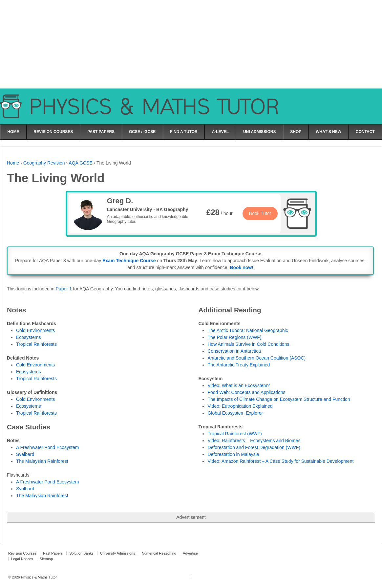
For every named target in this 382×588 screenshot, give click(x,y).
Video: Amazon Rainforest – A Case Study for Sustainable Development (280, 461)
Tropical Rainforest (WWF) (234, 434)
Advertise (190, 553)
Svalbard (25, 489)
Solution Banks (81, 553)
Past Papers (53, 553)
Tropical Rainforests (36, 344)
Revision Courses (22, 553)
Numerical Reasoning (159, 553)
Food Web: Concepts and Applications (246, 392)
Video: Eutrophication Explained (240, 406)
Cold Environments (35, 330)
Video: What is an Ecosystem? (239, 385)
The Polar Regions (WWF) (234, 337)
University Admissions (118, 553)
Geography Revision (44, 163)
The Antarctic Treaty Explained (239, 365)
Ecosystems (28, 337)
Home (13, 163)
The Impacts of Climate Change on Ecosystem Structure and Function (279, 399)
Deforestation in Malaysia (233, 454)
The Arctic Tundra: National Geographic (248, 330)
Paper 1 (64, 289)
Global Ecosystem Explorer (235, 413)
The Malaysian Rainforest (42, 496)
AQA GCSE (80, 163)
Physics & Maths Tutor (38, 577)
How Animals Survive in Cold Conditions (248, 344)
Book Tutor (260, 213)
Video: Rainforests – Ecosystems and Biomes (254, 441)
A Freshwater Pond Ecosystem (47, 482)
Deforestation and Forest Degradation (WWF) (254, 447)
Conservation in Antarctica (234, 351)
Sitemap (46, 559)
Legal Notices (22, 559)
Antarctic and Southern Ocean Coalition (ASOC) (256, 358)
